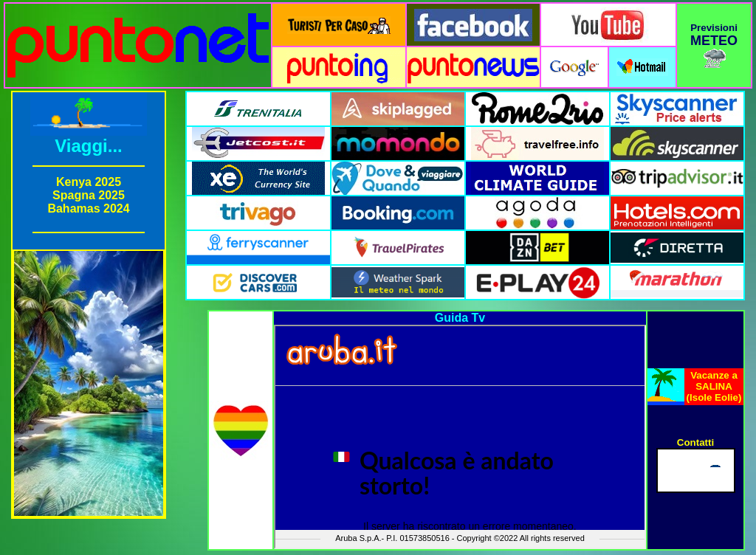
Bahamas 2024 (88, 208)
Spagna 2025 (89, 195)
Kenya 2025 (89, 182)
